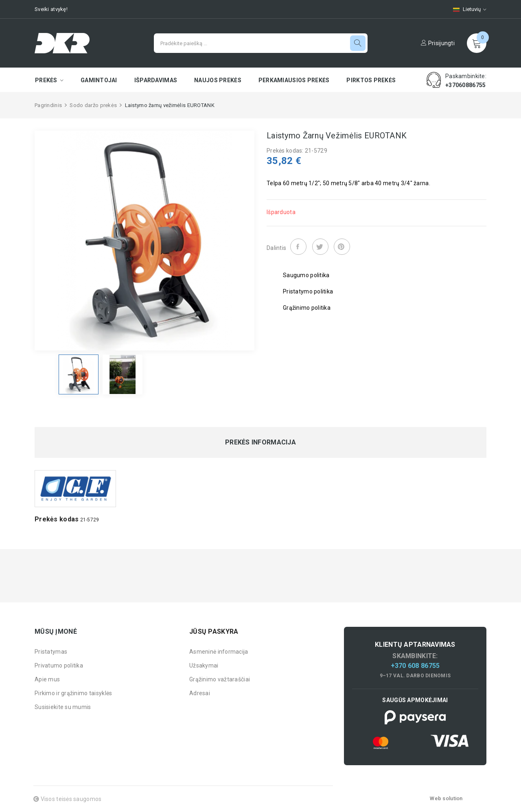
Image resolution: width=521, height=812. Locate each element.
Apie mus (47, 679)
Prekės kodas (57, 519)
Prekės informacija (260, 442)
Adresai (200, 693)
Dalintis (298, 247)
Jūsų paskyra (214, 631)
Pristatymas (51, 652)
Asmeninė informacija (219, 652)
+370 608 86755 (415, 666)
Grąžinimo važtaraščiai (220, 679)
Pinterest (342, 247)
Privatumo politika (59, 665)
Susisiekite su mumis (63, 707)
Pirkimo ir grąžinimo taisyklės (73, 693)
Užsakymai (204, 665)
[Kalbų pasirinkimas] (466, 9)
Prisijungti (438, 43)
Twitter (320, 247)
